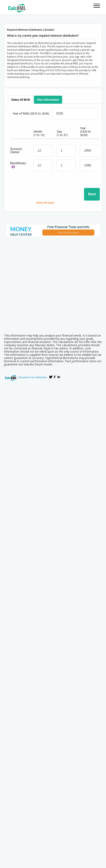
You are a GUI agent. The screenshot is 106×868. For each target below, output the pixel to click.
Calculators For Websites (32, 377)
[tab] (21, 100)
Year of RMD (31, 113)
